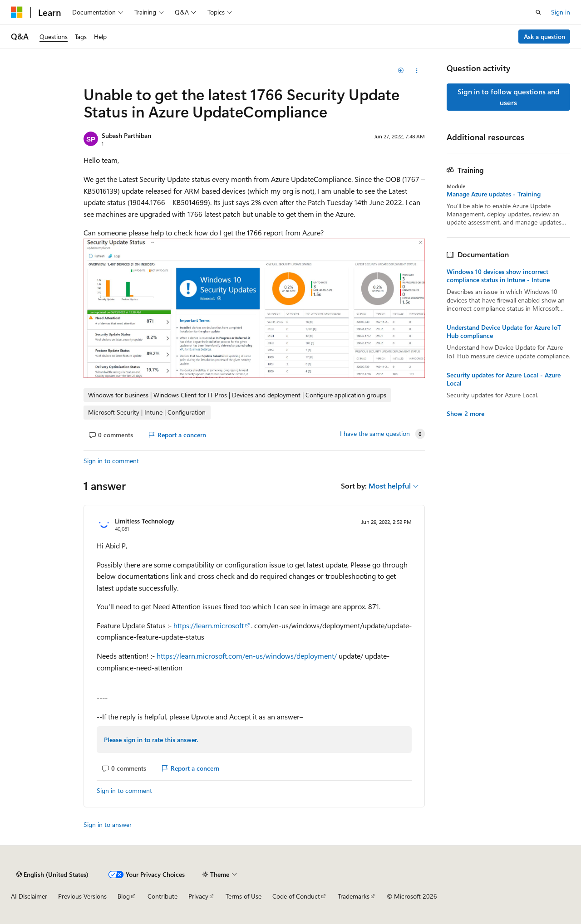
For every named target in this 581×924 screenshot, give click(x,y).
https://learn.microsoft (209, 625)
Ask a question (544, 37)
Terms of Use (244, 896)
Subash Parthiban (126, 135)
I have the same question (375, 434)
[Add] (401, 71)
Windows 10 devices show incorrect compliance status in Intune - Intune (498, 276)
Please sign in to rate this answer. (151, 740)
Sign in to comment (111, 461)
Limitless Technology (145, 521)
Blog (124, 896)
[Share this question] (417, 71)
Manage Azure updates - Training (494, 194)
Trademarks (354, 896)
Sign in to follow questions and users (509, 97)
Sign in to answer (108, 824)
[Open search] (538, 12)
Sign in (561, 12)
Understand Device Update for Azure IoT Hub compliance (504, 332)
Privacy (198, 896)
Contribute (162, 896)
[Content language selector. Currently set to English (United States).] (52, 875)
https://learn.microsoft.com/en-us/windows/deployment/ (247, 656)
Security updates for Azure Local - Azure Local (504, 379)
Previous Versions (82, 896)
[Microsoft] (17, 12)
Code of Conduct (296, 896)
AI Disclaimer (29, 896)
